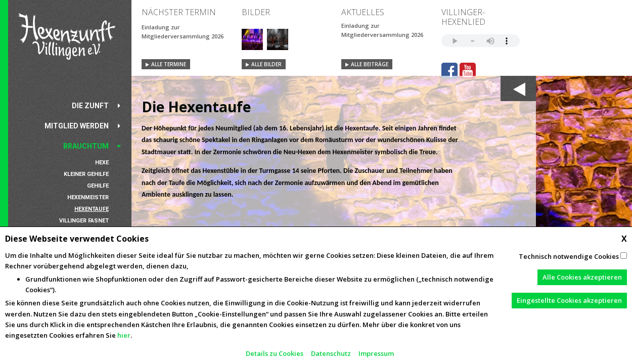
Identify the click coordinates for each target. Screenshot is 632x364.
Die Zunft (90, 106)
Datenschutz (331, 353)
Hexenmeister (88, 197)
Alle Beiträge (370, 64)
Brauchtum (86, 146)
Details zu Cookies (275, 353)
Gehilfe (98, 186)
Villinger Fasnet (84, 221)
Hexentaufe (92, 209)
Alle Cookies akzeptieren (582, 277)
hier (124, 335)
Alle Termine (169, 64)
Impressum (376, 353)
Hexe (102, 163)
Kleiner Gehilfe (86, 174)
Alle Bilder (266, 64)
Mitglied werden (77, 126)
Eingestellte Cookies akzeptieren (569, 300)
